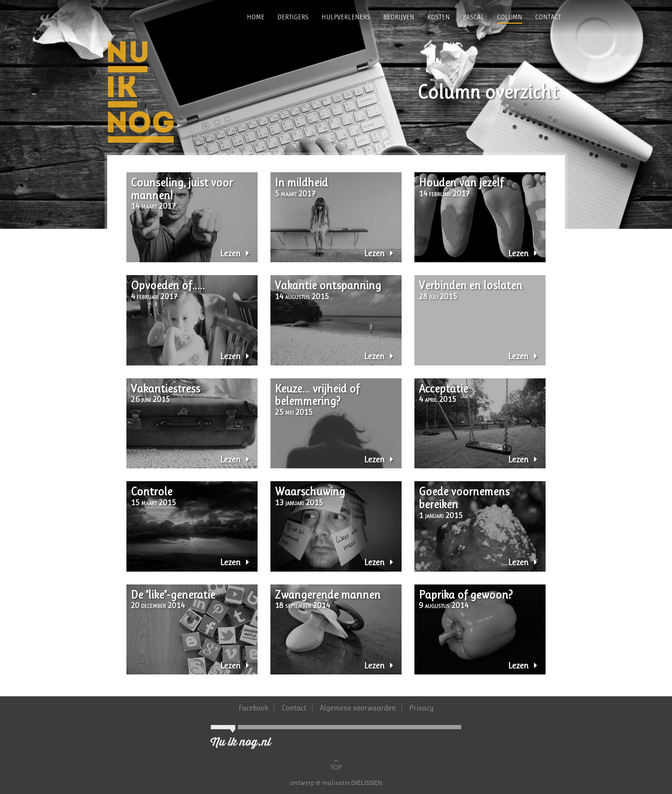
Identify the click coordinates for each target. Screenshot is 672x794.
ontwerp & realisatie (321, 783)
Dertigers (293, 17)
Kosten (439, 17)
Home (256, 17)
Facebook (253, 708)
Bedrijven (399, 17)
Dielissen (367, 783)
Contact (548, 17)
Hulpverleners (346, 17)
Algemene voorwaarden (359, 708)
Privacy (421, 708)
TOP (336, 764)
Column (510, 17)
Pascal (474, 17)
